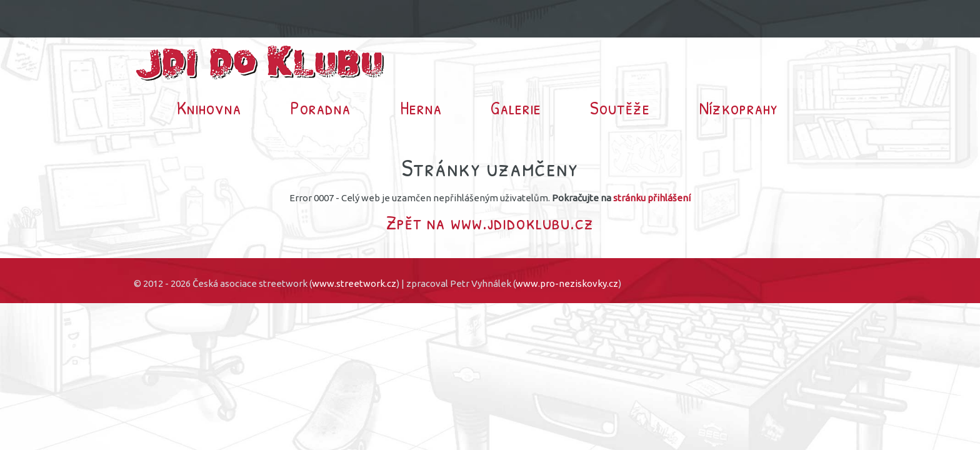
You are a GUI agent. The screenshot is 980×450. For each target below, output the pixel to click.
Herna (421, 107)
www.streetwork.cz (354, 283)
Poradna (320, 107)
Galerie (516, 107)
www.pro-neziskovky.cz (567, 283)
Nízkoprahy (739, 107)
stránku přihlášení (652, 198)
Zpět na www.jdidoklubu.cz (490, 222)
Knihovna (209, 107)
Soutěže (620, 107)
